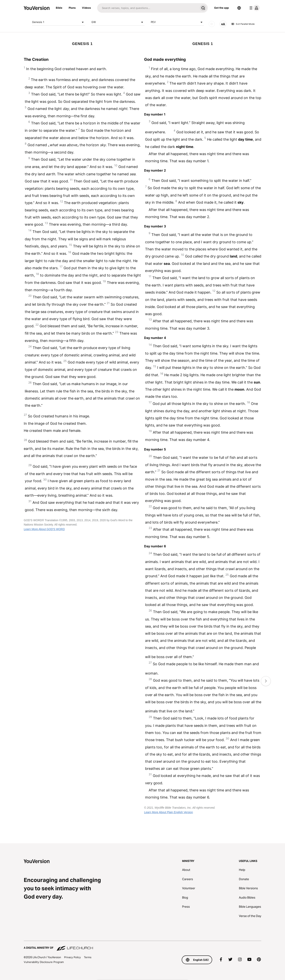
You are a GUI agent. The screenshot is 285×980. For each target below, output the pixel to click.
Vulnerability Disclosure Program (44, 962)
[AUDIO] (212, 24)
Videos (86, 8)
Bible (59, 8)
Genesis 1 (59, 22)
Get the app (221, 8)
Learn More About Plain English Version (169, 812)
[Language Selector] (239, 8)
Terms (88, 957)
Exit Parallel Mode (243, 24)
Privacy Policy (72, 957)
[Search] (148, 8)
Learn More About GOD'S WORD (44, 529)
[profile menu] (254, 8)
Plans (72, 8)
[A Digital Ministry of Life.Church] (142, 946)
